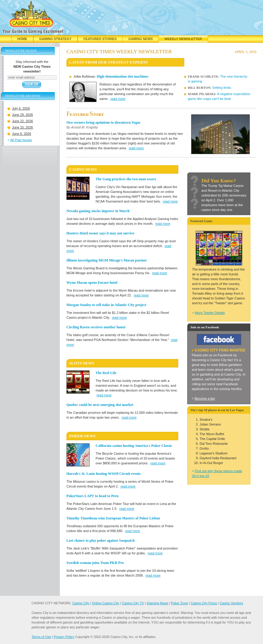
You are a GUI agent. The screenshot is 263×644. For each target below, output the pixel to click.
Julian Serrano (210, 424)
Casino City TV (133, 603)
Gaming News (141, 39)
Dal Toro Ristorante (214, 444)
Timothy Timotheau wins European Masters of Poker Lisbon (113, 518)
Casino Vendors (231, 603)
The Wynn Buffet (212, 434)
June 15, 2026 (23, 127)
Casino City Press (204, 603)
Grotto (204, 448)
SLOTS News (82, 363)
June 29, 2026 (23, 115)
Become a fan (205, 398)
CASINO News (83, 169)
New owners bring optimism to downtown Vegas (103, 122)
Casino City (81, 603)
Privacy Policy (64, 637)
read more (118, 99)
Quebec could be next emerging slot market (100, 405)
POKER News (82, 436)
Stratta (204, 429)
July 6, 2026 (21, 108)
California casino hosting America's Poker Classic (134, 446)
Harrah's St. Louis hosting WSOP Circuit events (104, 474)
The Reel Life (106, 373)
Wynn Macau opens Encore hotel (92, 283)
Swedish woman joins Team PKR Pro (95, 563)
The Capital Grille (212, 439)
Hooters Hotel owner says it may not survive (100, 233)
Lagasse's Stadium (214, 453)
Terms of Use (41, 637)
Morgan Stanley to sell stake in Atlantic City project (106, 305)
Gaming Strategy (55, 39)
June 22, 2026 (23, 121)
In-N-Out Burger (211, 463)
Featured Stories (100, 39)
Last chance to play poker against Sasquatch (101, 540)
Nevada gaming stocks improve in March (98, 211)
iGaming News (157, 603)
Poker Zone (179, 603)
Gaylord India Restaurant (218, 458)
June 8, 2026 (22, 134)
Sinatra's (206, 420)
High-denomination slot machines (122, 76)
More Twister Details (210, 313)
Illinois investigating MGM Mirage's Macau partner (107, 260)
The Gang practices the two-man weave (126, 179)
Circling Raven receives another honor (96, 327)
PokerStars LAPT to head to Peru (92, 496)
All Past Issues (21, 140)
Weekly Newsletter (183, 39)
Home (22, 39)
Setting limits (222, 88)
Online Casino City (106, 603)
